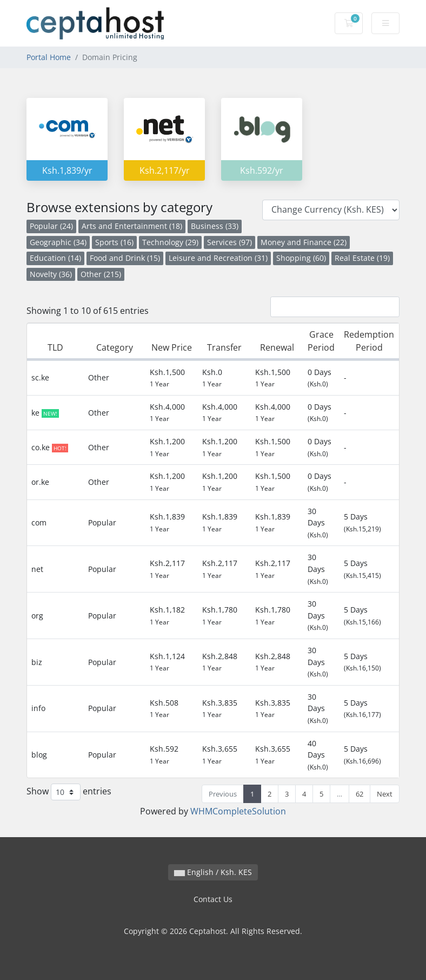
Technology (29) (170, 242)
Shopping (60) (301, 258)
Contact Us (213, 899)
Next (385, 794)
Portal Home (49, 57)
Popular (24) (51, 226)
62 (360, 794)
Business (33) (215, 226)
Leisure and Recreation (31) (218, 258)
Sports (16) (114, 242)
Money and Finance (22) (304, 242)
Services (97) (229, 242)
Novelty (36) (51, 274)
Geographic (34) (58, 242)
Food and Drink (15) (125, 258)
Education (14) (55, 258)
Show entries (69, 792)
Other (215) (101, 274)
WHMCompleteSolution (238, 811)
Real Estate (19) (362, 258)
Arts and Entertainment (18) (132, 226)
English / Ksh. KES (213, 872)
